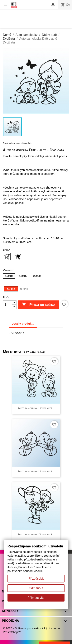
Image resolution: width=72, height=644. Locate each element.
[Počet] (7, 305)
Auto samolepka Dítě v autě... (36, 408)
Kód (11, 333)
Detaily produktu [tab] (23, 324)
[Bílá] (7, 257)
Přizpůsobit (36, 579)
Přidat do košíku (38, 305)
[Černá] (19, 257)
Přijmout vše (36, 598)
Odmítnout (36, 588)
